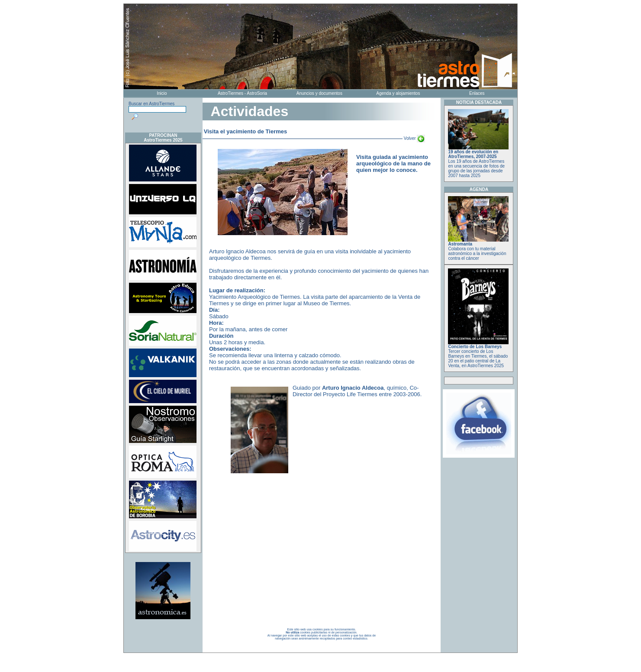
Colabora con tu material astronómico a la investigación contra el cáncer (478, 249)
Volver (414, 138)
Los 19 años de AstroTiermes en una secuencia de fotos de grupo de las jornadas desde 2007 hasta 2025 (478, 162)
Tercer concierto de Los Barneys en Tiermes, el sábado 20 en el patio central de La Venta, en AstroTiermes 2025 (478, 354)
